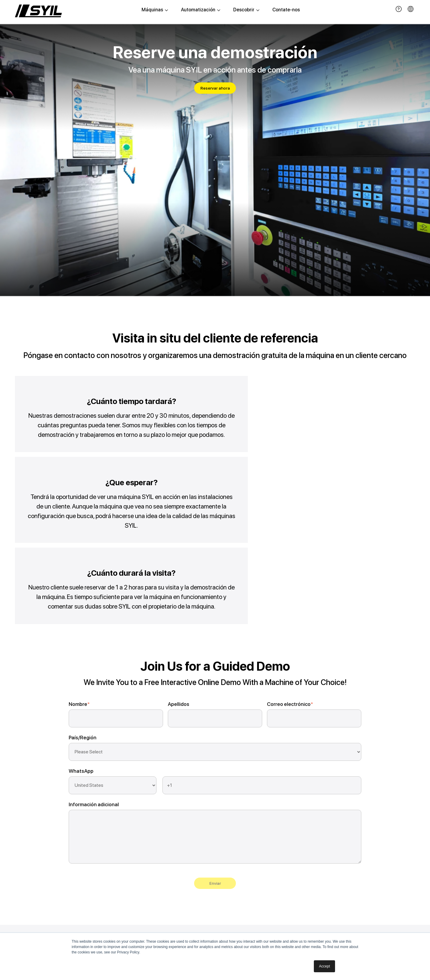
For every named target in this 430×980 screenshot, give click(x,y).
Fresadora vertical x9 (90, 848)
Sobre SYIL (255, 829)
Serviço (193, 839)
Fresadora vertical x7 (90, 839)
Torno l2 (77, 868)
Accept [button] (324, 966)
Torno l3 (77, 878)
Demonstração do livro (209, 829)
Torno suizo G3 (84, 917)
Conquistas (256, 839)
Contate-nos (286, 10)
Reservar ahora (215, 88)
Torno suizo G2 (84, 908)
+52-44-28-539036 (331, 828)
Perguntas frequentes (208, 848)
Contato (253, 848)
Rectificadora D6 (86, 898)
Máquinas (155, 10)
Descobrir (246, 10)
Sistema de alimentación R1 (155, 829)
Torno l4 (77, 888)
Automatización (201, 10)
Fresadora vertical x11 (91, 858)
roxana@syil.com (326, 836)
